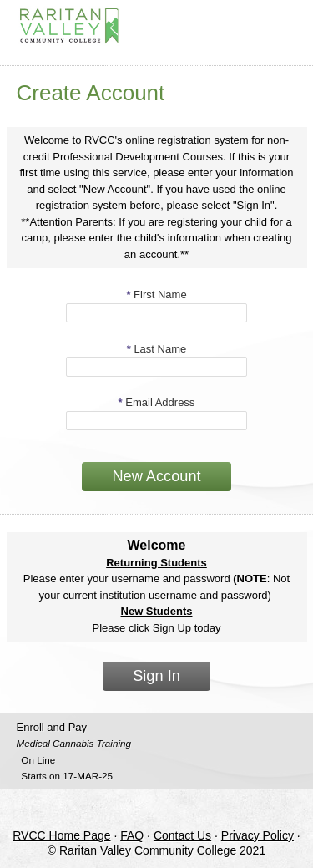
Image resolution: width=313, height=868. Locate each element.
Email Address (157, 402)
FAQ (132, 835)
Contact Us (182, 835)
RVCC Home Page (61, 835)
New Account (156, 476)
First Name (156, 294)
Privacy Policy (257, 835)
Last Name (157, 349)
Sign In (156, 676)
